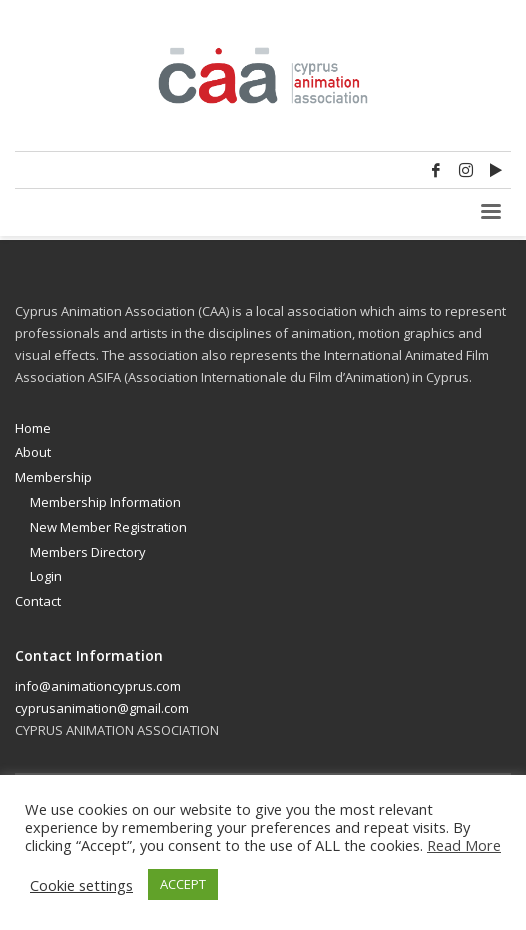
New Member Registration (108, 527)
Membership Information (105, 502)
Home (33, 428)
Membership (53, 477)
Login (46, 576)
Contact (38, 601)
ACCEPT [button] (183, 884)
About (33, 452)
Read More (464, 845)
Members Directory (88, 552)
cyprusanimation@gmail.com (102, 708)
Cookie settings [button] (81, 885)
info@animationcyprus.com (98, 686)
